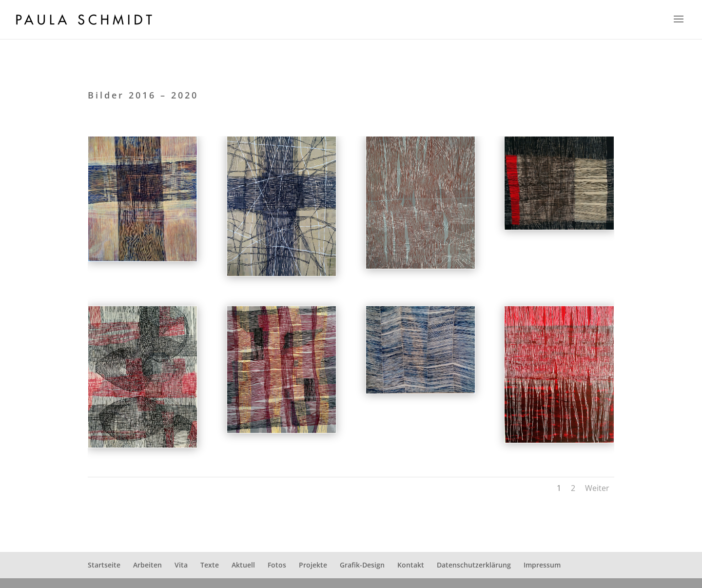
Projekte (313, 565)
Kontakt (411, 565)
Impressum (542, 565)
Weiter (597, 488)
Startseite (104, 565)
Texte (210, 565)
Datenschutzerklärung (474, 565)
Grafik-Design (362, 565)
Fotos (277, 565)
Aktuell (243, 565)
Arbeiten (147, 565)
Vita (181, 565)
